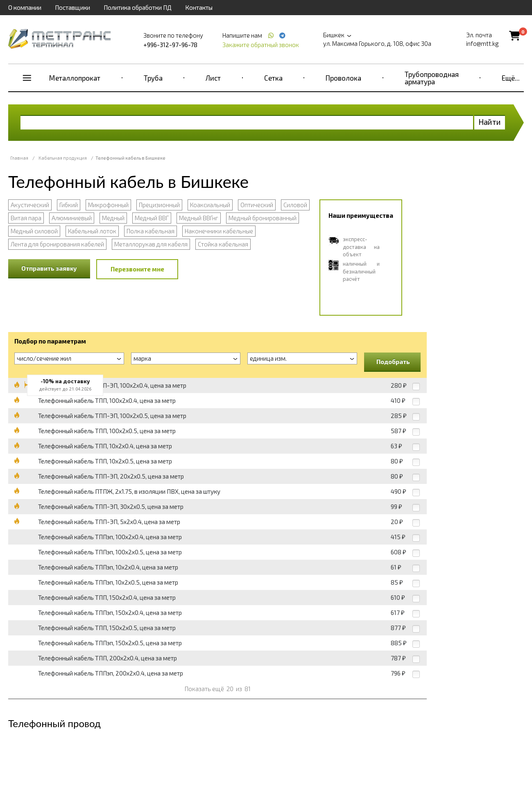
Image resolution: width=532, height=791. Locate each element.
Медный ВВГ (152, 218)
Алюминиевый (72, 218)
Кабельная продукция (63, 158)
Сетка (273, 78)
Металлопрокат (75, 78)
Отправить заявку (49, 268)
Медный (113, 218)
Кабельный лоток (92, 231)
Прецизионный (159, 205)
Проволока (343, 78)
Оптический (257, 205)
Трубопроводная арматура (432, 78)
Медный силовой (34, 231)
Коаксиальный (210, 205)
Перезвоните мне (137, 269)
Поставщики (72, 7)
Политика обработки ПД (138, 7)
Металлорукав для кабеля (151, 244)
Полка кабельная (151, 231)
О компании (25, 7)
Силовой (295, 205)
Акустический (30, 205)
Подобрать (393, 362)
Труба (153, 78)
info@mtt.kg (482, 43)
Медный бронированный (263, 218)
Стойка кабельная (223, 244)
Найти (490, 122)
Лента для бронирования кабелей (57, 244)
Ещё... (511, 78)
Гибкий (69, 205)
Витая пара (26, 218)
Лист (213, 78)
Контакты (199, 7)
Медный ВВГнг (199, 218)
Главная (19, 158)
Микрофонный (108, 205)
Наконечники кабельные (219, 231)
